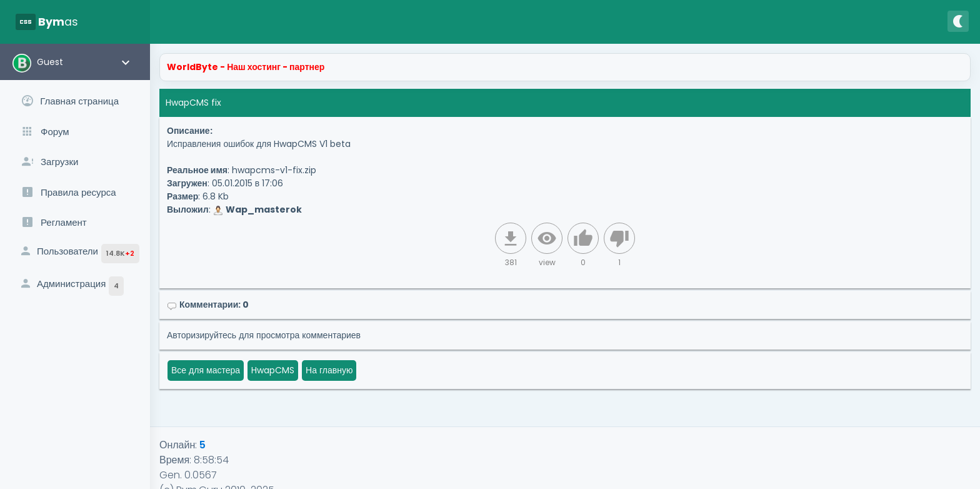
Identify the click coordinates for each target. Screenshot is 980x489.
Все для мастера (206, 370)
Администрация (71, 286)
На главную (329, 370)
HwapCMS (273, 370)
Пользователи (79, 254)
